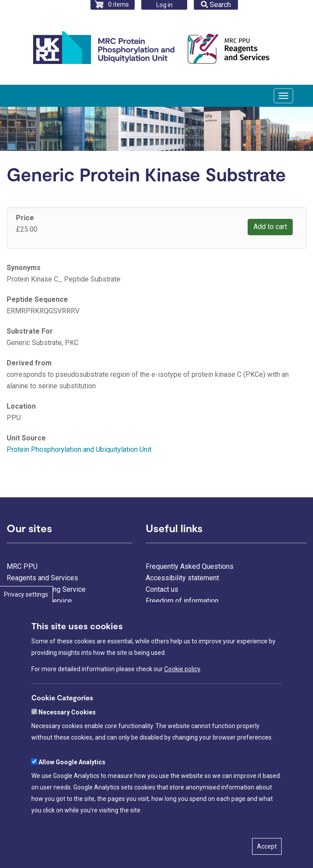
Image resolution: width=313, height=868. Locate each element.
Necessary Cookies (67, 712)
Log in (164, 5)
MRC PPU (22, 566)
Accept (267, 846)
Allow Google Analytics (72, 762)
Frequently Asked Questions (190, 566)
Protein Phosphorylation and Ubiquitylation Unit (79, 449)
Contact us (162, 589)
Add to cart (270, 227)
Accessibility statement (182, 578)
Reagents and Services (42, 578)
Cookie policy (182, 669)
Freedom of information (182, 601)
